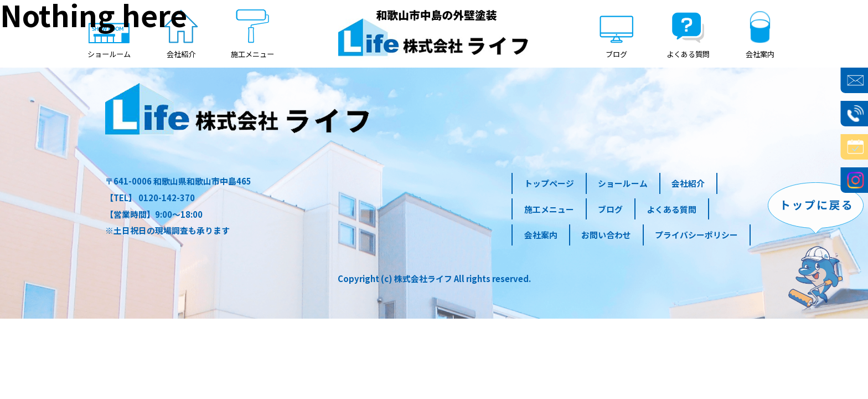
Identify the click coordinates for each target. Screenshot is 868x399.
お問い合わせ (606, 235)
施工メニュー (549, 209)
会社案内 (541, 235)
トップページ (549, 183)
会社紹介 (688, 183)
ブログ (610, 209)
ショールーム (623, 183)
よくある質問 (671, 209)
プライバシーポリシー (696, 235)
